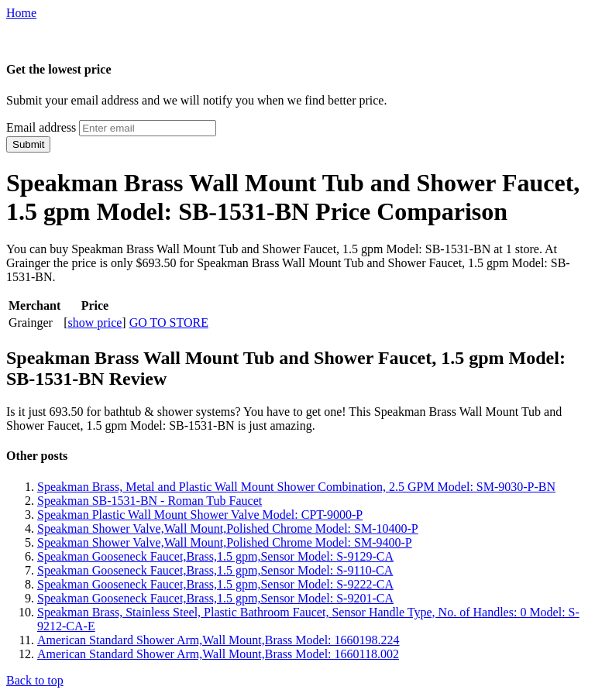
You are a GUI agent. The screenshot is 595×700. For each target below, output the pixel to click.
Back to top (35, 680)
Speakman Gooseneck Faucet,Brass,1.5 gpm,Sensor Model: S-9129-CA (215, 556)
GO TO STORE (169, 323)
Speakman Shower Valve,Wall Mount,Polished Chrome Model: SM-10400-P (228, 528)
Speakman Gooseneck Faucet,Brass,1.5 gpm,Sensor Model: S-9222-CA (215, 584)
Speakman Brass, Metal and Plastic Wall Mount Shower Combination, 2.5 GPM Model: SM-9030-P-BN (296, 487)
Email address (41, 127)
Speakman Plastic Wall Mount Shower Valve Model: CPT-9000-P (200, 515)
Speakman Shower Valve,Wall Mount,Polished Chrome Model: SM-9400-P (225, 542)
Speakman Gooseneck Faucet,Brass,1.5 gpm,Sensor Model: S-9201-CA (215, 598)
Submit (28, 144)
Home (21, 13)
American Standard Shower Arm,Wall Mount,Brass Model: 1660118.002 (218, 654)
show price (95, 323)
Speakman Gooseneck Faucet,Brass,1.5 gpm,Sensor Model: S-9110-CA (215, 570)
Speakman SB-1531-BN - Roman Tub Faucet (150, 501)
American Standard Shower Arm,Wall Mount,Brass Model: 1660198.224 (218, 640)
